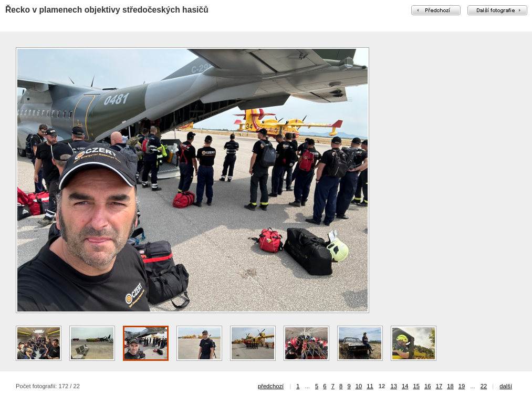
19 (462, 386)
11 (370, 386)
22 (484, 386)
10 (359, 386)
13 (393, 386)
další (506, 386)
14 (405, 386)
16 (427, 386)
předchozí (271, 386)
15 (416, 386)
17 (439, 386)
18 (450, 386)
